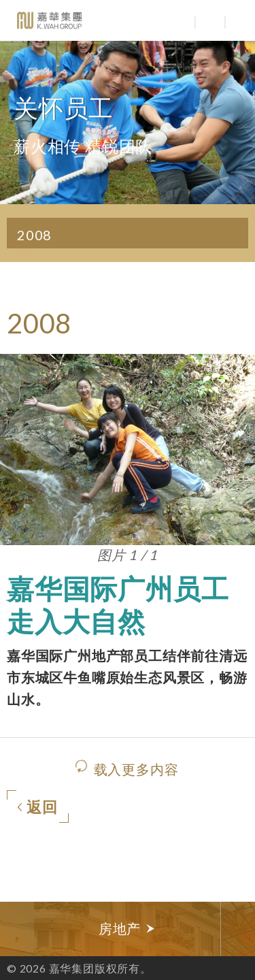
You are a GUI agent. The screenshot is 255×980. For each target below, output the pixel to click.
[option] (128, 929)
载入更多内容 (136, 769)
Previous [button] (17, 929)
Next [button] (238, 929)
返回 (37, 808)
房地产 (127, 929)
